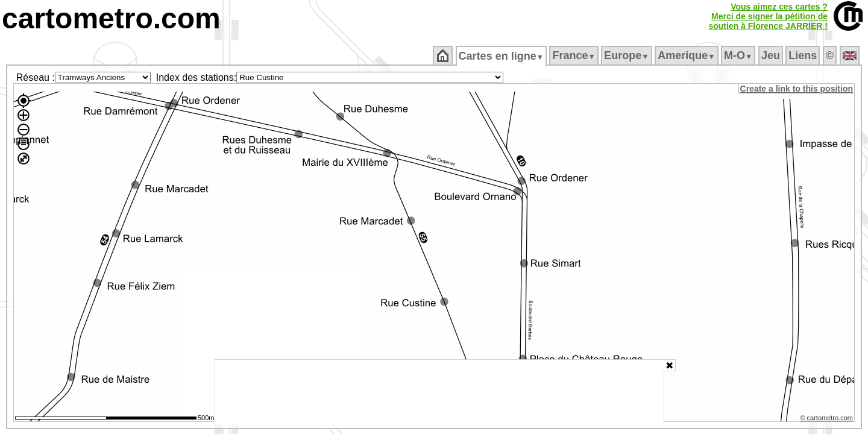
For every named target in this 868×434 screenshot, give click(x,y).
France (575, 55)
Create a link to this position (797, 89)
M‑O (739, 55)
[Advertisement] (439, 392)
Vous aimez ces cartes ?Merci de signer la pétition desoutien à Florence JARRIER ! (768, 16)
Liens (804, 55)
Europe (627, 55)
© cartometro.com (828, 420)
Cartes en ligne (502, 56)
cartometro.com (111, 18)
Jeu (771, 55)
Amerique (687, 55)
